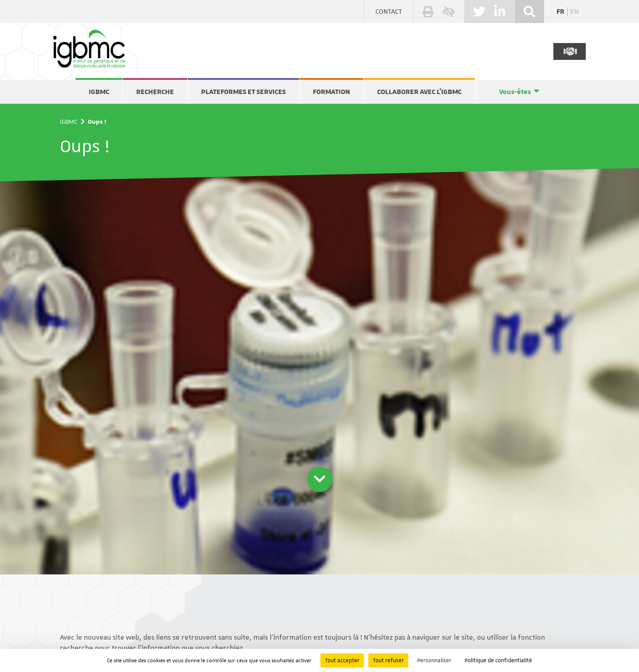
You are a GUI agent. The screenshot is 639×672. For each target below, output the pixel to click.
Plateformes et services (243, 92)
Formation (331, 92)
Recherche (155, 92)
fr (560, 12)
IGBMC (99, 92)
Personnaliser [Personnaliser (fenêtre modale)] (434, 660)
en (575, 12)
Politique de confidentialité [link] (498, 660)
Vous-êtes (515, 92)
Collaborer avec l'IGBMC (419, 92)
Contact (389, 12)
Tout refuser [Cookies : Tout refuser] (388, 660)
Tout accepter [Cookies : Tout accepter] (342, 660)
